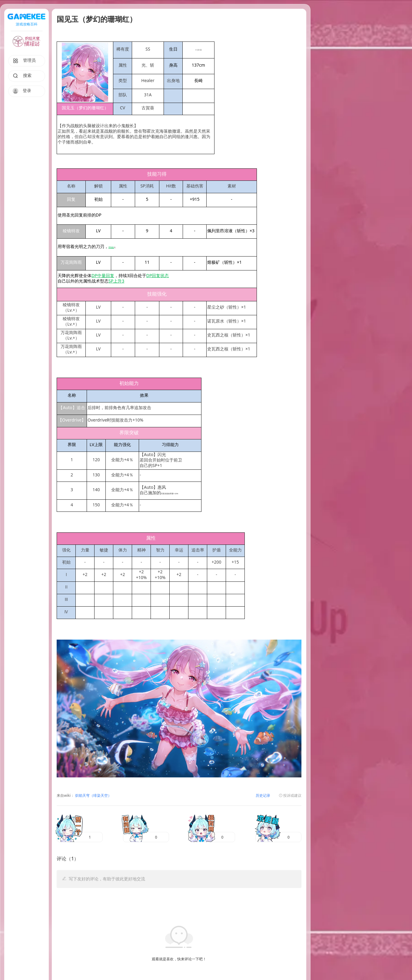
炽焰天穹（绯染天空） (93, 796)
